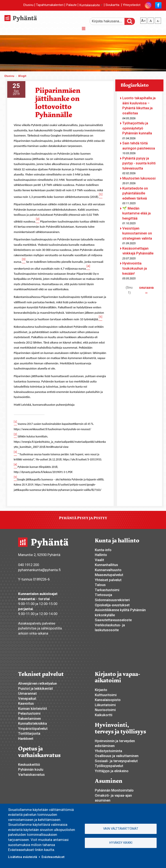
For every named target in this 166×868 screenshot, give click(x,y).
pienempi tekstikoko (158, 20)
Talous (100, 585)
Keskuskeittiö (29, 765)
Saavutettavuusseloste (113, 620)
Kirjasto (101, 690)
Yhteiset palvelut (108, 580)
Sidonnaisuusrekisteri (112, 600)
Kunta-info (103, 550)
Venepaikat (27, 698)
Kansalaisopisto (108, 700)
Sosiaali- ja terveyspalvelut (116, 761)
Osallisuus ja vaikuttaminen (117, 756)
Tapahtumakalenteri (50, 5)
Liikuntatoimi (105, 705)
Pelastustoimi (29, 713)
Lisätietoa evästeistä (23, 857)
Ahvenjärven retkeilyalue (37, 683)
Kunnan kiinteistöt (32, 708)
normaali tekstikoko (151, 20)
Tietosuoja (103, 595)
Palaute (71, 5)
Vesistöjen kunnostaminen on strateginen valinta (137, 233)
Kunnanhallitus (106, 565)
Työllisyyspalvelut (109, 766)
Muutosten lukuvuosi (139, 178)
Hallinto (101, 555)
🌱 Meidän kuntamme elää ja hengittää (136, 213)
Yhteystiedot (132, 5)
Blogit (22, 76)
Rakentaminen (30, 719)
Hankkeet (26, 739)
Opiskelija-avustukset (112, 605)
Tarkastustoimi (107, 590)
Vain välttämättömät (121, 829)
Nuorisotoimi (105, 710)
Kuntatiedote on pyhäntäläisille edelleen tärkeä (135, 193)
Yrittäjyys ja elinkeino (112, 771)
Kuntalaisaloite (91, 5)
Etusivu (28, 5)
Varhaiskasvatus (31, 775)
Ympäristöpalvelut (33, 729)
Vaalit (99, 560)
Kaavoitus (26, 703)
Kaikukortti (104, 715)
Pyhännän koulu (31, 769)
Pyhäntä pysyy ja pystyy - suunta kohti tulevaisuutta (139, 163)
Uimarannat (27, 693)
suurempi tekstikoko (143, 20)
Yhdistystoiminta (108, 751)
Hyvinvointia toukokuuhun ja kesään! (135, 268)
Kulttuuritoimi (106, 695)
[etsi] (110, 21)
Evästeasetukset (53, 857)
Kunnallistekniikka (32, 723)
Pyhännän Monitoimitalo (114, 790)
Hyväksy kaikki (121, 843)
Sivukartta (112, 5)
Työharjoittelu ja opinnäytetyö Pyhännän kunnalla (137, 128)
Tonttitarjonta (29, 733)
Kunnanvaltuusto (108, 570)
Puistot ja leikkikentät (35, 688)
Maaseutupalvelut (109, 575)
